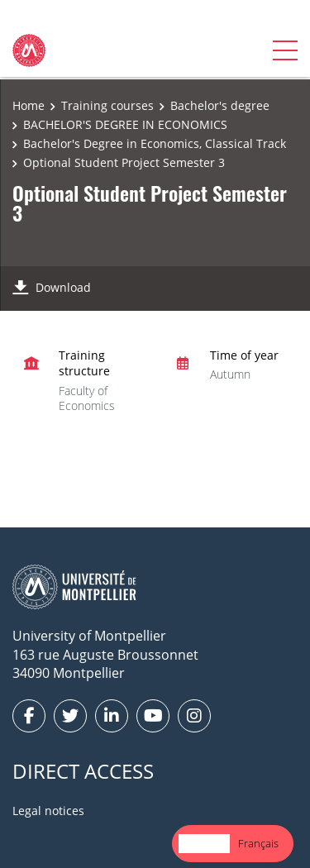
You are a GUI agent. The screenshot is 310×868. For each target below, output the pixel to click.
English (204, 843)
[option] (258, 844)
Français (258, 843)
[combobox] (204, 844)
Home (29, 105)
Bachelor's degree (220, 105)
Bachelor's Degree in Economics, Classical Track (155, 143)
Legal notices (48, 811)
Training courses (107, 105)
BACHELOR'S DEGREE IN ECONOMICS (125, 124)
